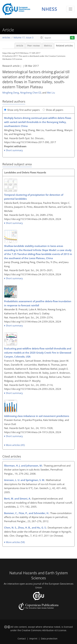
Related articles (64, 46)
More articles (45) (15, 445)
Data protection (49, 639)
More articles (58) (15, 542)
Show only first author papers (22, 110)
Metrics (48, 46)
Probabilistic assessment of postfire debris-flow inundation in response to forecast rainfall (38, 303)
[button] (42, 38)
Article (20, 46)
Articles (6, 38)
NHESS (49, 9)
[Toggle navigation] (70, 9)
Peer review (33, 46)
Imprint (33, 639)
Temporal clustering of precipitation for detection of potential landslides (34, 197)
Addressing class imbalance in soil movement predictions (37, 416)
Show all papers (53, 110)
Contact (22, 639)
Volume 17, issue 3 (23, 38)
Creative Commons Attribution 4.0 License (44, 630)
